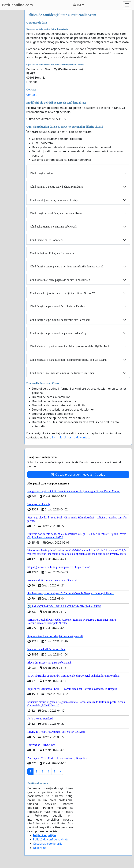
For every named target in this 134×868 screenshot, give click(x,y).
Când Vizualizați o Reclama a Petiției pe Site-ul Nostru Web (64, 293)
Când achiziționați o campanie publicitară (53, 227)
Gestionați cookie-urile (48, 844)
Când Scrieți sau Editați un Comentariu (52, 253)
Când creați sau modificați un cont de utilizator (56, 213)
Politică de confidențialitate (51, 839)
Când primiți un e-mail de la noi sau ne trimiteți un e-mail (62, 373)
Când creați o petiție (41, 173)
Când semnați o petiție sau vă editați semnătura (56, 187)
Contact (31, 95)
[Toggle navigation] (127, 5)
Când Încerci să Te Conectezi (46, 240)
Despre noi (40, 848)
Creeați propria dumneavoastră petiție (78, 475)
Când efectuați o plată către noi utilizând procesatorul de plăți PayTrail (70, 346)
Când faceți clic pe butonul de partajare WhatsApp (58, 333)
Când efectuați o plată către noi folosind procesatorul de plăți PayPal (68, 360)
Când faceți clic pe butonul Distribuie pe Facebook (58, 306)
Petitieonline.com (17, 5)
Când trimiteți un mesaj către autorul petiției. (55, 200)
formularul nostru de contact (71, 437)
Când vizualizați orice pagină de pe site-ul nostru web (60, 280)
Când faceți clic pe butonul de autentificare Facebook (60, 320)
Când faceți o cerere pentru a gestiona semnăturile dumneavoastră (67, 266)
